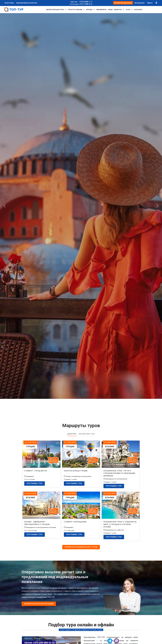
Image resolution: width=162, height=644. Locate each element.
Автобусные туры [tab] (87, 434)
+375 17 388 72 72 (81, 4)
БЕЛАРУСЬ (119, 10)
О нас (129, 10)
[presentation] (5, 206)
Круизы (90, 10)
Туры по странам (76, 10)
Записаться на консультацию (39, 604)
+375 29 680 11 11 (81, 2)
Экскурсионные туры (56, 10)
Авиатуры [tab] (72, 434)
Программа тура (35, 483)
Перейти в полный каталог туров (81, 547)
